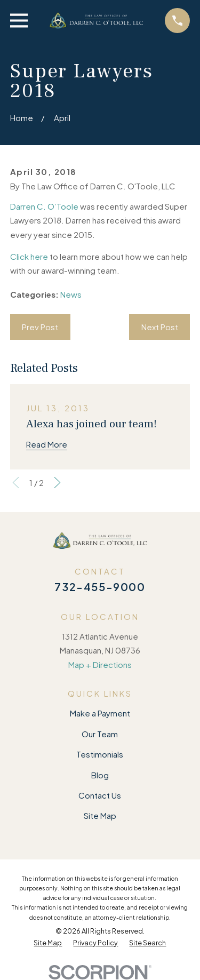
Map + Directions (100, 664)
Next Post (160, 327)
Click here (29, 256)
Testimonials (100, 754)
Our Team (100, 734)
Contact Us (100, 795)
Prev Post (40, 327)
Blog (100, 775)
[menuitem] (48, 943)
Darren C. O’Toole (44, 206)
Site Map (100, 815)
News (71, 294)
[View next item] (57, 483)
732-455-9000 (100, 587)
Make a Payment (100, 713)
